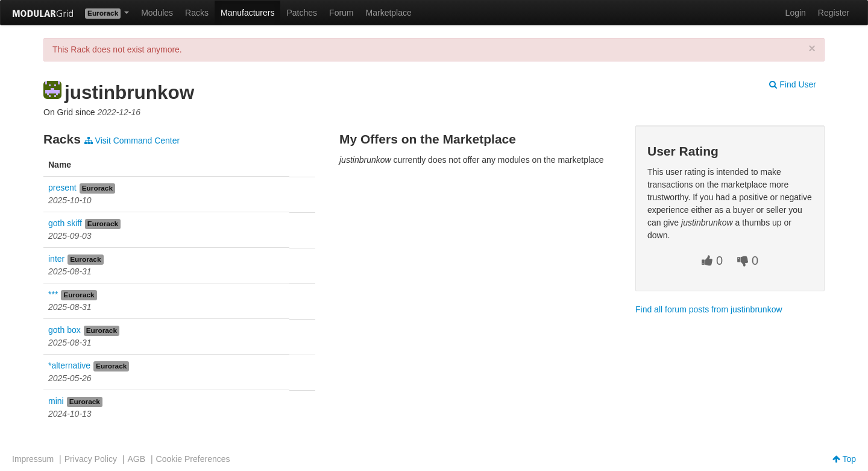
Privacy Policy (91, 459)
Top (844, 459)
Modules (157, 13)
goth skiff (65, 223)
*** (53, 294)
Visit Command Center (132, 141)
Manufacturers (247, 13)
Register (834, 13)
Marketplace (389, 13)
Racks (197, 13)
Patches (302, 13)
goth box (64, 330)
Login (796, 13)
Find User (793, 84)
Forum (341, 13)
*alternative (69, 365)
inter (56, 259)
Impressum (33, 459)
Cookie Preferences (193, 459)
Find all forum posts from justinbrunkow (709, 309)
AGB (136, 459)
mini (56, 401)
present (62, 188)
